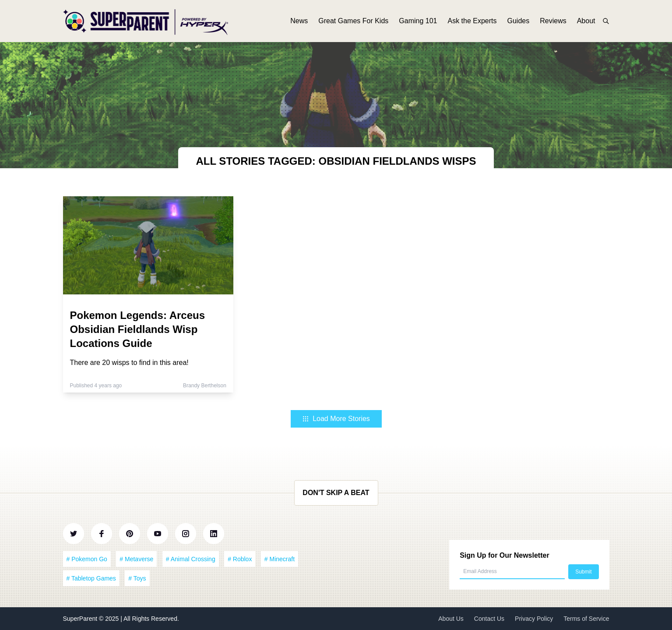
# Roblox (240, 559)
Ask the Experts (472, 21)
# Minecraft (280, 559)
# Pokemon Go (87, 559)
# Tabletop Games (91, 578)
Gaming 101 (418, 21)
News (299, 21)
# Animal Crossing (191, 559)
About (586, 21)
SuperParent (81, 619)
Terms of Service (586, 619)
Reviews (553, 21)
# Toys (137, 578)
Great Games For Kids (353, 21)
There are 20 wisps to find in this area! (129, 363)
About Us (451, 619)
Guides (519, 21)
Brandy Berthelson (205, 386)
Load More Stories (336, 419)
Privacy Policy (534, 619)
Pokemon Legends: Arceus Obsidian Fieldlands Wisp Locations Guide (138, 329)
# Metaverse (136, 559)
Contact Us (489, 619)
